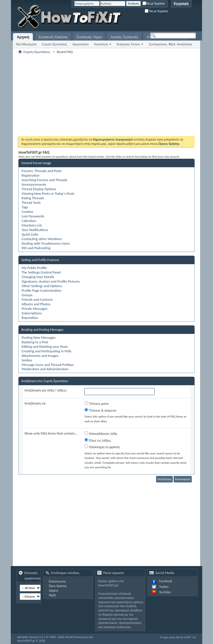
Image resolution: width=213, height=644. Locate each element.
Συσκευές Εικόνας (53, 37)
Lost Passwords (33, 216)
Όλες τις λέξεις (98, 440)
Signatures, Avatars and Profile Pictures (51, 281)
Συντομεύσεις (158, 44)
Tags (25, 207)
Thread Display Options (39, 189)
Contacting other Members (42, 239)
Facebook (165, 581)
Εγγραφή (181, 4)
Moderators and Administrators (45, 369)
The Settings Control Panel (41, 272)
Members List (32, 225)
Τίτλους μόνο (96, 403)
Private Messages (34, 309)
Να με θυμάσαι (154, 4)
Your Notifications (35, 230)
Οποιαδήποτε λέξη (101, 433)
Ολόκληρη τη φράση (102, 447)
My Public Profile (34, 268)
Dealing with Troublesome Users (46, 243)
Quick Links (30, 234)
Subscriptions (31, 313)
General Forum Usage (36, 163)
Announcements (34, 184)
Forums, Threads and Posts (41, 171)
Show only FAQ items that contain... (51, 433)
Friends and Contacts (37, 299)
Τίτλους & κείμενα (100, 410)
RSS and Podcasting (36, 248)
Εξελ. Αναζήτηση (181, 44)
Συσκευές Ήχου (89, 37)
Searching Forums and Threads (44, 180)
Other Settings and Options (42, 286)
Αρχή (53, 595)
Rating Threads (33, 198)
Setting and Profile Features (40, 260)
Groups (27, 295)
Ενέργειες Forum (128, 44)
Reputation (30, 318)
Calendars (29, 221)
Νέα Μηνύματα (26, 44)
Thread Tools (31, 203)
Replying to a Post (35, 342)
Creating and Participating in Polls (46, 351)
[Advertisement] (125, 17)
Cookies (27, 212)
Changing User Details (38, 277)
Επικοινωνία (57, 581)
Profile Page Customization (41, 290)
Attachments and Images (40, 356)
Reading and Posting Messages (42, 330)
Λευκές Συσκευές (124, 37)
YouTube (165, 592)
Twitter (164, 587)
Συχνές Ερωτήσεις (55, 44)
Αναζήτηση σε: (35, 403)
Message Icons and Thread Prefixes (48, 365)
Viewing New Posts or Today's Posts (48, 193)
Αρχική (23, 37)
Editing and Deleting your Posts (45, 347)
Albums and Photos (36, 304)
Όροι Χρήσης (58, 586)
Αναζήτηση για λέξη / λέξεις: (46, 390)
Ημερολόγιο (81, 44)
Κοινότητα (101, 44)
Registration (30, 175)
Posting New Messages (39, 337)
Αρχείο (54, 590)
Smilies (27, 360)
